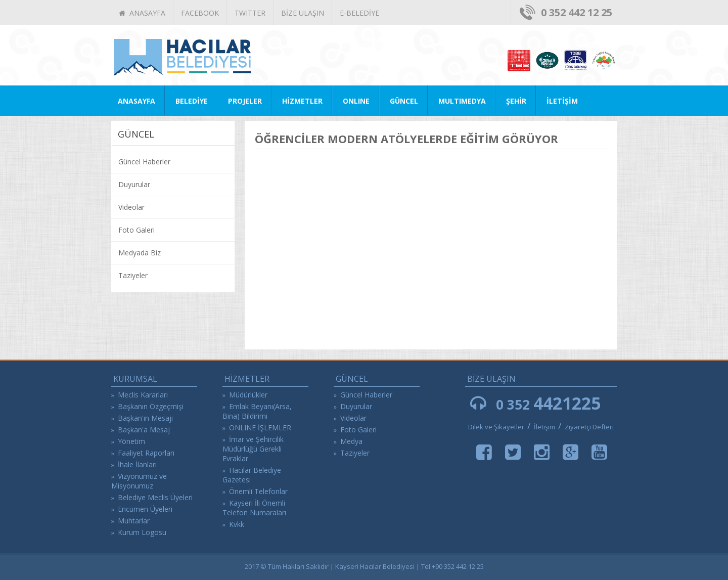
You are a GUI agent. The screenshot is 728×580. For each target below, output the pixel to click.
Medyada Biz (140, 253)
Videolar (131, 207)
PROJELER (245, 101)
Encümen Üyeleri (145, 509)
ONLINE (356, 101)
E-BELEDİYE (359, 13)
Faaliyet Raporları (146, 453)
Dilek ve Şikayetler (496, 427)
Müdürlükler (248, 395)
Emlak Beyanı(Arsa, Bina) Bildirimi (257, 411)
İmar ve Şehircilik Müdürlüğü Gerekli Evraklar (253, 449)
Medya (351, 441)
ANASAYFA (142, 13)
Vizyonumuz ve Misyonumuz (139, 481)
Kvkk (237, 524)
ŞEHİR (516, 101)
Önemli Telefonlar (258, 491)
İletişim (545, 427)
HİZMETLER (302, 101)
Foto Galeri (136, 230)
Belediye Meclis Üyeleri (155, 497)
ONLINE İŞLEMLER (260, 428)
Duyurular (134, 184)
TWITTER (250, 13)
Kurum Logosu (142, 532)
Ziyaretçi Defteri (589, 427)
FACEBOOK (200, 13)
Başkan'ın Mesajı (145, 418)
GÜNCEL (404, 101)
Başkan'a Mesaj (144, 430)
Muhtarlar (134, 521)
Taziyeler (133, 275)
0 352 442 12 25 (577, 12)
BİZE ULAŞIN (303, 13)
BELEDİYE (192, 101)
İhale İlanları (137, 464)
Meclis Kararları (143, 395)
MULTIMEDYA (462, 101)
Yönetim (131, 441)
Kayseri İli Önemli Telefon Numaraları (254, 508)
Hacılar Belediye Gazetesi (252, 475)
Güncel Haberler (144, 162)
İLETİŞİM (562, 101)
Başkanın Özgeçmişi (151, 406)
